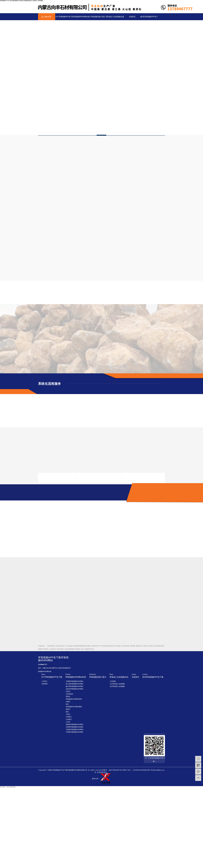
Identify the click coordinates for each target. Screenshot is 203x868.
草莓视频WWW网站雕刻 (74, 707)
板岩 (67, 712)
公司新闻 (113, 681)
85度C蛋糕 (60, 649)
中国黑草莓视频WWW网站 (75, 681)
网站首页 (48, 17)
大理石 (68, 714)
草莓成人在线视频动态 (115, 17)
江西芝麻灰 (69, 694)
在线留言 (132, 17)
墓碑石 (68, 709)
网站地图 (13, 787)
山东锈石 (69, 719)
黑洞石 (68, 696)
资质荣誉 (45, 684)
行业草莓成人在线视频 (117, 684)
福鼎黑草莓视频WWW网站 (75, 724)
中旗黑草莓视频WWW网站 (75, 729)
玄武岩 (68, 691)
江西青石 (69, 717)
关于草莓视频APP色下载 (64, 18)
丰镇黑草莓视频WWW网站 (75, 732)
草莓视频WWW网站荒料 (74, 699)
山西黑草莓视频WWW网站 (75, 727)
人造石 (68, 722)
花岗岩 (158, 770)
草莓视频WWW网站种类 (81, 18)
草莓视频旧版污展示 (98, 17)
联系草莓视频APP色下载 (149, 18)
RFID (83, 649)
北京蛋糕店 (52, 649)
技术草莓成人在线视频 (117, 686)
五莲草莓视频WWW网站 (72, 649)
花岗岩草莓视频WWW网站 (75, 689)
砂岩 (67, 704)
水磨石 (68, 702)
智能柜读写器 (89, 649)
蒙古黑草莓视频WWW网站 (75, 686)
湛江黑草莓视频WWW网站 (75, 684)
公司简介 (45, 681)
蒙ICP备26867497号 (117, 770)
